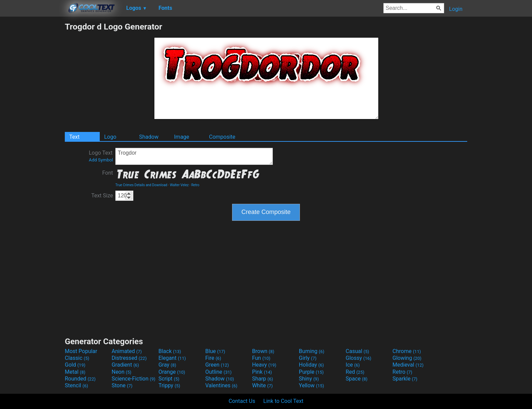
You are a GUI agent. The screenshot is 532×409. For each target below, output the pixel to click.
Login (456, 9)
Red (355, 372)
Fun (261, 358)
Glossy (359, 358)
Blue (215, 351)
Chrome (407, 351)
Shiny (309, 379)
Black (170, 351)
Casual (357, 351)
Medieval (408, 365)
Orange (172, 372)
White (262, 385)
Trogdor (194, 156)
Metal (75, 372)
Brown (263, 351)
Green (217, 365)
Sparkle (405, 379)
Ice (353, 365)
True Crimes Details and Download (141, 185)
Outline (218, 372)
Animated (127, 351)
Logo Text (101, 156)
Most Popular (81, 351)
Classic (77, 358)
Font (108, 173)
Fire (213, 358)
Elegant (172, 358)
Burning (312, 351)
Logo (110, 137)
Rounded (80, 379)
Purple (311, 372)
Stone (122, 385)
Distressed (129, 358)
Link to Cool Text (283, 401)
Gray (167, 365)
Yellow (311, 385)
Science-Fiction (134, 379)
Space (357, 379)
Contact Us (242, 401)
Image (182, 137)
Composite (222, 137)
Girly (308, 358)
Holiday (311, 365)
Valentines (221, 385)
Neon (121, 372)
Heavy (264, 365)
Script (169, 379)
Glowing (407, 358)
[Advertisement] (32, 123)
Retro (195, 185)
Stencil (76, 385)
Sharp (263, 379)
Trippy (169, 385)
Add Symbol (101, 160)
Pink (262, 372)
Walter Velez (179, 185)
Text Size (102, 196)
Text (74, 137)
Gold (75, 365)
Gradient (125, 365)
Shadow (149, 137)
